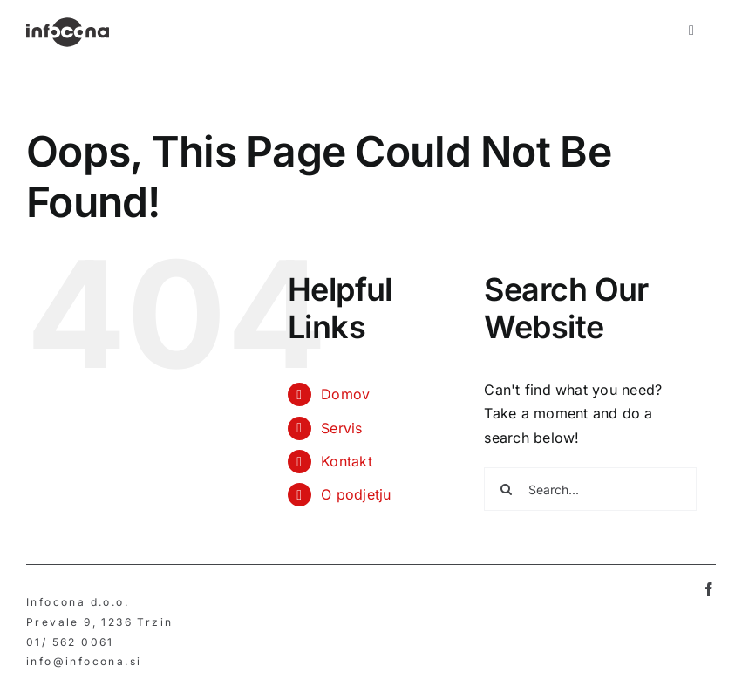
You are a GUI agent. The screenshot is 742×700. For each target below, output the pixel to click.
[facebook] (709, 589)
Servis (341, 428)
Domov (345, 394)
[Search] (506, 489)
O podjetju (356, 494)
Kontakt (347, 461)
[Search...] (590, 489)
